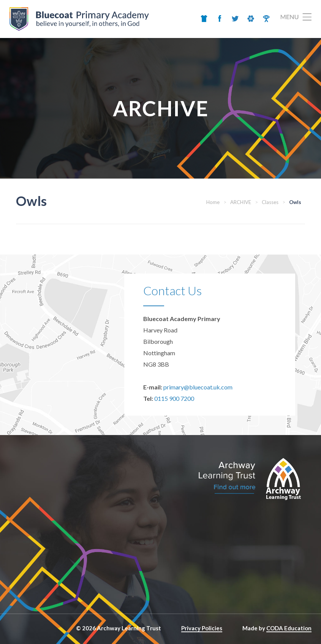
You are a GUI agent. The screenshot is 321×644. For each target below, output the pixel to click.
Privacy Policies (202, 628)
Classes (270, 202)
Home (213, 202)
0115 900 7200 (174, 398)
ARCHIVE (241, 202)
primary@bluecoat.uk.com (198, 387)
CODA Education (289, 628)
